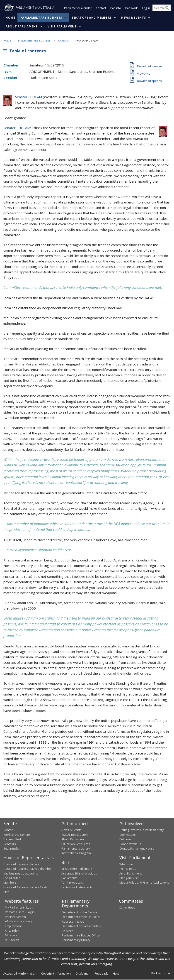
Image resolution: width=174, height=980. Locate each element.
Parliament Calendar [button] (78, 9)
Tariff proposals (72, 883)
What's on (126, 865)
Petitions (125, 840)
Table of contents (25, 51)
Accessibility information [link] (20, 974)
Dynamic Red (12, 840)
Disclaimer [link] (83, 974)
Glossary (11, 936)
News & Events (133, 18)
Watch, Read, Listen (75, 835)
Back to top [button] (161, 974)
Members (10, 883)
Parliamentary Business (41, 18)
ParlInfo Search (15, 917)
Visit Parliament (62, 27)
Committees (127, 908)
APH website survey (18, 922)
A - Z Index (12, 931)
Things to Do (128, 869)
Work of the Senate (17, 835)
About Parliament (22, 27)
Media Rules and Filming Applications (144, 883)
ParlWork (132, 9)
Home (10, 18)
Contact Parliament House (137, 849)
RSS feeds (12, 940)
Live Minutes (12, 878)
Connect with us (130, 844)
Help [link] (116, 974)
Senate (8, 830)
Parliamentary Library (76, 849)
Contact (101, 9)
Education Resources (76, 844)
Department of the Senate (80, 913)
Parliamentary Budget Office (81, 936)
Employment (13, 926)
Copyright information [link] (56, 974)
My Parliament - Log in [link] (20, 908)
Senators (10, 844)
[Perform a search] (167, 9)
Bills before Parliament (77, 869)
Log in (146, 9)
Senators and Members (92, 18)
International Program (76, 853)
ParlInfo (116, 9)
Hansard (63, 41)
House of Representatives (21, 865)
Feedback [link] (101, 974)
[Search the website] (162, 9)
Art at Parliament (130, 874)
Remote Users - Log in (20, 912)
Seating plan (12, 849)
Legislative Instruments (77, 888)
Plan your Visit (129, 878)
